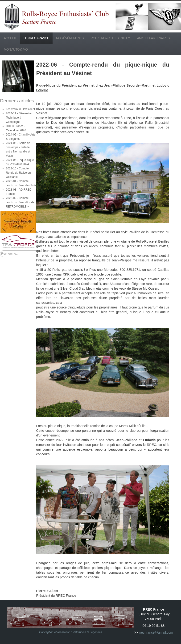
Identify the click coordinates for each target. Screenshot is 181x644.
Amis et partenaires (153, 38)
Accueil (10, 38)
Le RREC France (36, 38)
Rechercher (0, 250)
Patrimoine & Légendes (87, 632)
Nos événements (70, 38)
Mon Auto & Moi (16, 49)
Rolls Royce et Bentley (110, 38)
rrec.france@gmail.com (156, 632)
